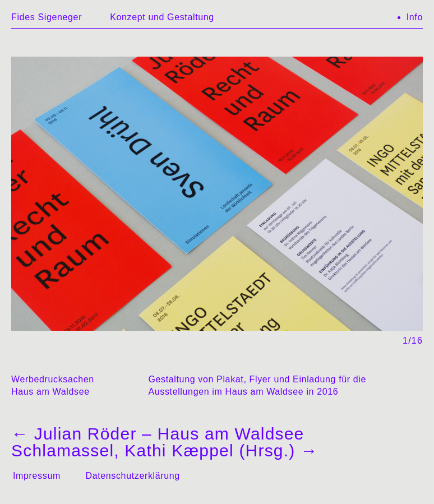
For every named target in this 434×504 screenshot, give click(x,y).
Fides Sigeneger (47, 17)
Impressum (37, 476)
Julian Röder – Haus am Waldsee (158, 434)
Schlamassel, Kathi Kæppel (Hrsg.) (165, 450)
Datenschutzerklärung (132, 476)
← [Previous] (120, 182)
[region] (217, 201)
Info (415, 17)
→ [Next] (314, 182)
